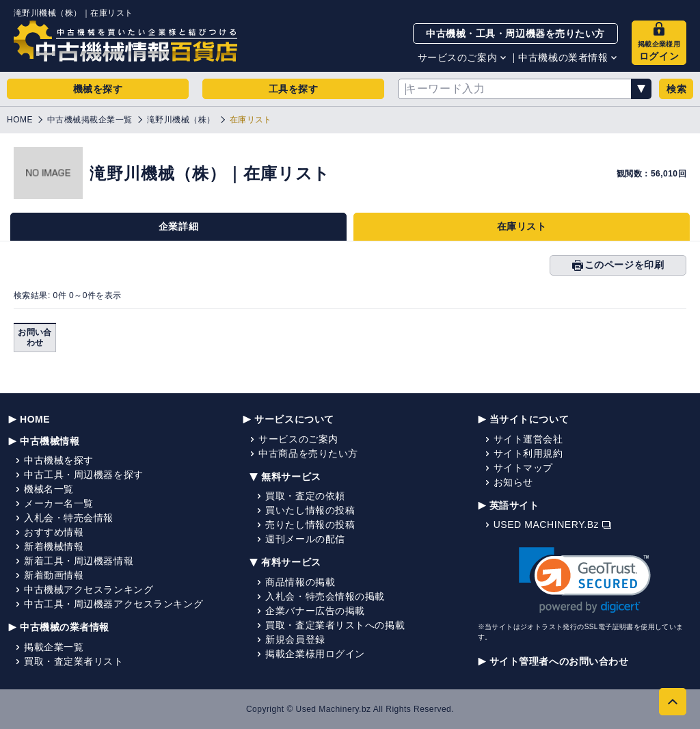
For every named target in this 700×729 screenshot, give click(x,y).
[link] (585, 580)
